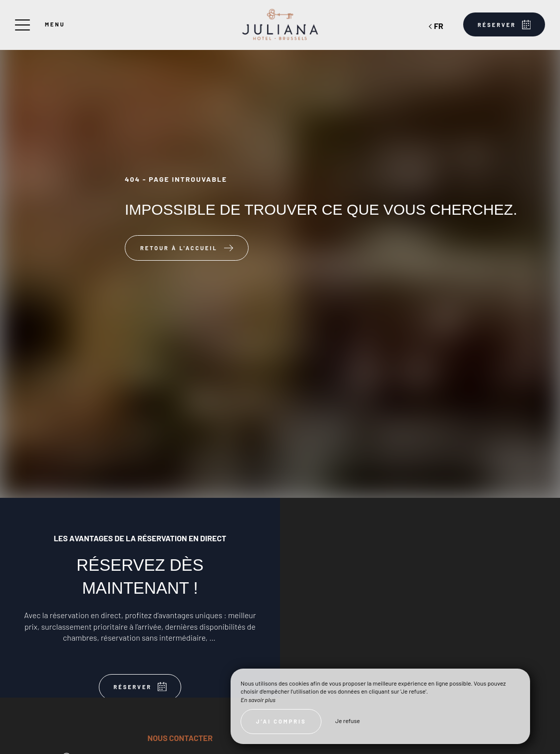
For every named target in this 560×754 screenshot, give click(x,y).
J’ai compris (281, 721)
